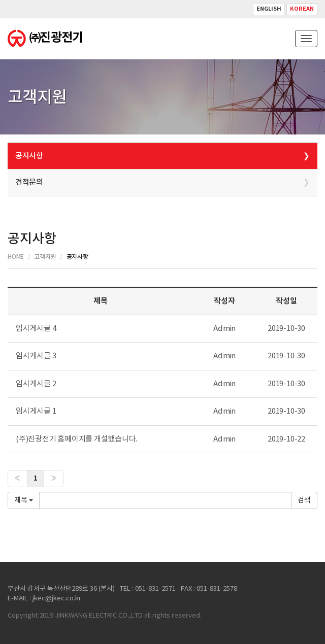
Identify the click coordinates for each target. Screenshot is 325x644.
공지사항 (29, 156)
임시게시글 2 (36, 384)
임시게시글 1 (36, 411)
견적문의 (29, 182)
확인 (304, 500)
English (269, 9)
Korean (302, 9)
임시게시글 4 (36, 329)
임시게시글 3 (36, 356)
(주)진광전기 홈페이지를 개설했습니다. (76, 439)
